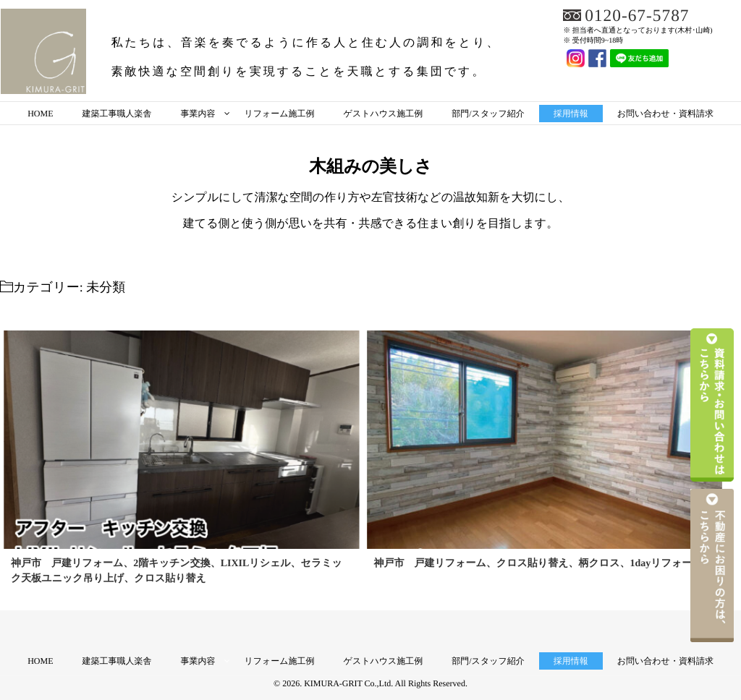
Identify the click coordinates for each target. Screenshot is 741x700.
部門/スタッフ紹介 (488, 114)
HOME (40, 114)
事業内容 (198, 114)
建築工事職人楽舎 (117, 114)
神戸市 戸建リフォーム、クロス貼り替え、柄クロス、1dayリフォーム (538, 564)
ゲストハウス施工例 (384, 114)
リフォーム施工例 (279, 114)
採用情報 (571, 114)
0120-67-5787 (638, 16)
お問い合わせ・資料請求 (665, 114)
